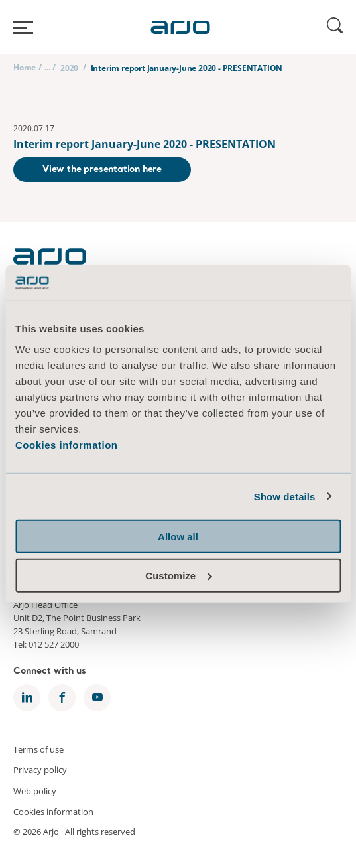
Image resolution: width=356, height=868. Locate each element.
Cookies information (67, 445)
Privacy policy (40, 770)
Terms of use (38, 749)
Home (25, 67)
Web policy (35, 790)
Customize (178, 575)
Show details (285, 496)
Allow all (178, 537)
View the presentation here (102, 169)
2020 (69, 68)
